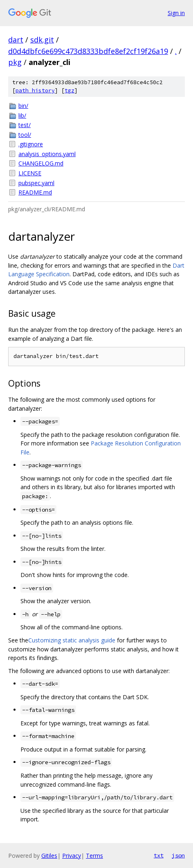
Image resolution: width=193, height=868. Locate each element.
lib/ (22, 115)
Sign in (176, 13)
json (178, 855)
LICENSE (30, 173)
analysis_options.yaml (47, 154)
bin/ (23, 106)
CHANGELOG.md (41, 163)
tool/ (25, 135)
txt (159, 855)
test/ (25, 125)
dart (16, 40)
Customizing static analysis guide (72, 640)
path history (35, 91)
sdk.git (42, 40)
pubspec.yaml (36, 183)
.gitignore (31, 144)
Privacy (72, 856)
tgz (70, 91)
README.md (35, 192)
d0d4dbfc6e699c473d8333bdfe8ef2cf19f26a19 (88, 51)
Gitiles (49, 856)
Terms (94, 856)
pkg (15, 62)
